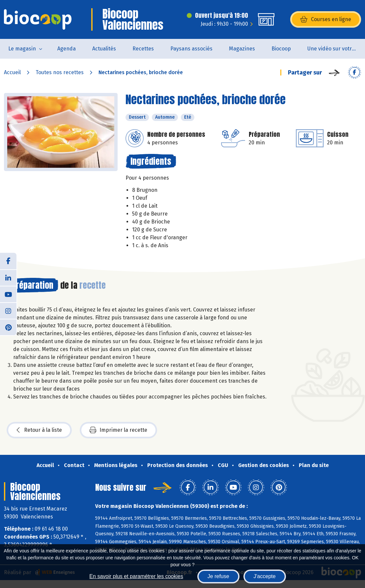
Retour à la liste (39, 430)
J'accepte (265, 576)
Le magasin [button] (22, 49)
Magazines (242, 49)
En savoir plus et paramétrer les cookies (136, 576)
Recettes (143, 49)
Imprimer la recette (118, 430)
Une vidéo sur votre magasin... (336, 49)
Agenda (67, 49)
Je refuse (218, 576)
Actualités (104, 49)
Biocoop (281, 49)
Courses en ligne (326, 19)
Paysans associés (191, 49)
